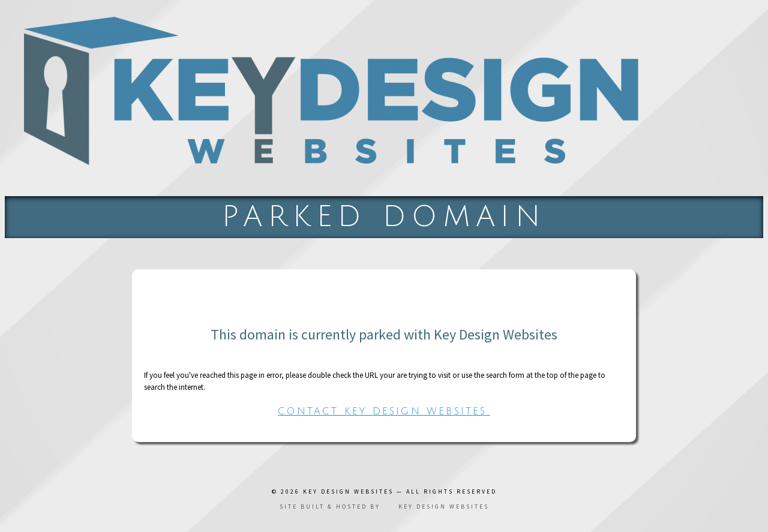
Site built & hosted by (384, 507)
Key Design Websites (348, 492)
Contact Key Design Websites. (384, 411)
